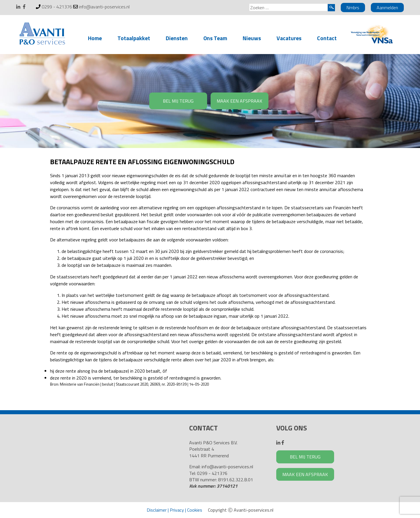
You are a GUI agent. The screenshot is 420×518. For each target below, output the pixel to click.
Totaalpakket (134, 38)
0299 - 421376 (57, 7)
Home (95, 38)
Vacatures (289, 38)
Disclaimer (157, 510)
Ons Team (215, 38)
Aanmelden (387, 8)
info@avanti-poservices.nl (104, 7)
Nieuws (252, 38)
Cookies (195, 510)
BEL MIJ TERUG (178, 101)
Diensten (177, 38)
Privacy (177, 510)
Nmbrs (353, 8)
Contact (327, 38)
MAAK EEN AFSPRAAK (240, 101)
